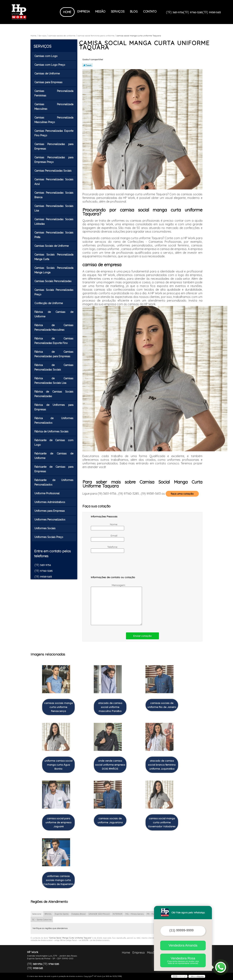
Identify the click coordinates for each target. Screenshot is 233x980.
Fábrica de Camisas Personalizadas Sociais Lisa (54, 381)
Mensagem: (109, 604)
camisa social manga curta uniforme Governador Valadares (162, 822)
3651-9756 (178, 12)
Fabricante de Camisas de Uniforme (54, 456)
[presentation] (114, 566)
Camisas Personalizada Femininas (54, 93)
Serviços (118, 11)
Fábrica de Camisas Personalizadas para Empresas (54, 354)
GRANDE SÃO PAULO (99, 914)
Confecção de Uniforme (49, 303)
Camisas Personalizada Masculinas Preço (54, 120)
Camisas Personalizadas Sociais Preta (54, 235)
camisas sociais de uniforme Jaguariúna (110, 820)
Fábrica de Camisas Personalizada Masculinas (54, 327)
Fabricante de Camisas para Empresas (54, 469)
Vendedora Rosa (183, 960)
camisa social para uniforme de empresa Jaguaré (58, 822)
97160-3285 (196, 12)
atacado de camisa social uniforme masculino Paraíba (110, 707)
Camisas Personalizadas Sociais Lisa (54, 208)
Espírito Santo (62, 914)
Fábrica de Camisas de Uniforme (54, 314)
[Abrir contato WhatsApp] (221, 967)
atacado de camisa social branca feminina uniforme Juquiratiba (162, 765)
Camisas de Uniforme (47, 74)
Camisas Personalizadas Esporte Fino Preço (54, 133)
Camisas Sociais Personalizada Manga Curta (54, 257)
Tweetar (87, 65)
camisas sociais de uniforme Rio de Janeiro (162, 705)
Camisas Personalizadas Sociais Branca (54, 195)
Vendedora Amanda (183, 945)
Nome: (105, 526)
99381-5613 (215, 12)
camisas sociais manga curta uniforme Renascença (58, 707)
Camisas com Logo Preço (50, 65)
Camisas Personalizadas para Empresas (54, 146)
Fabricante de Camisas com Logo (54, 443)
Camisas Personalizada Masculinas (54, 107)
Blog (134, 11)
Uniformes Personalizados (50, 520)
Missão (100, 11)
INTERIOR (118, 914)
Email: (105, 538)
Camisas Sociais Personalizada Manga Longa (54, 270)
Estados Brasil (79, 914)
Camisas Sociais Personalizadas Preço (54, 292)
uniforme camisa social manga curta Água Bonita (58, 765)
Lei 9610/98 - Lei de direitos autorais (94, 940)
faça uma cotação (182, 494)
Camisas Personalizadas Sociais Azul (54, 182)
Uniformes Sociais (45, 528)
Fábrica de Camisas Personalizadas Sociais (54, 367)
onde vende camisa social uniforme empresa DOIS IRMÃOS (110, 765)
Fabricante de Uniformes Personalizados (54, 482)
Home (67, 12)
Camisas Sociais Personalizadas (53, 281)
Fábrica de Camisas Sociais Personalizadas (54, 394)
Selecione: (37, 914)
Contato (150, 11)
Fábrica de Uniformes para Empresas (54, 407)
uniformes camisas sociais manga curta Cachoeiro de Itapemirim (58, 880)
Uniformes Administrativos (50, 502)
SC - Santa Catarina (42, 919)
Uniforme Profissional (47, 493)
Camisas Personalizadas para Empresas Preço (54, 160)
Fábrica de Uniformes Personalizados (54, 420)
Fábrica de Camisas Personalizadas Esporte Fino (54, 341)
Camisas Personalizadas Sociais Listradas (54, 222)
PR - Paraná (153, 914)
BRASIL (48, 914)
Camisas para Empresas (49, 82)
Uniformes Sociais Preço (49, 537)
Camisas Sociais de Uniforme (52, 246)
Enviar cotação (142, 636)
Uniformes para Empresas (50, 511)
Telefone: (105, 549)
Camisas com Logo (46, 56)
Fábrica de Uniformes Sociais (52, 431)
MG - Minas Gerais (135, 914)
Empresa (84, 11)
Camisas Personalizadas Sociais (53, 171)
